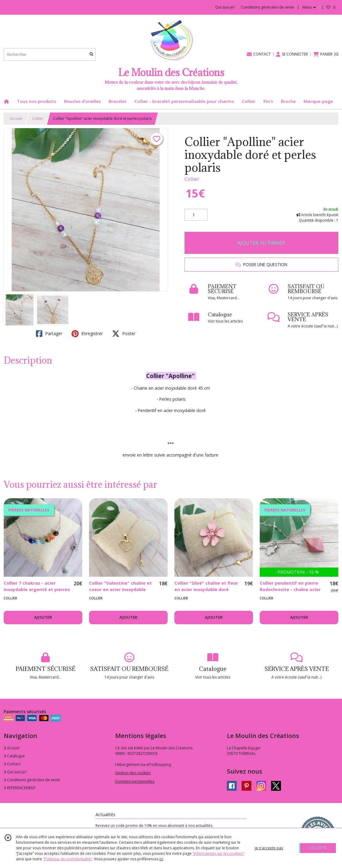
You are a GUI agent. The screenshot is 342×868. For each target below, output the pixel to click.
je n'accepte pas (269, 848)
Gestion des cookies (133, 773)
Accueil (16, 119)
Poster (124, 334)
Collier (38, 119)
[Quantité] (196, 215)
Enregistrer (87, 334)
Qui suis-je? (15, 772)
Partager (49, 334)
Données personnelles (135, 781)
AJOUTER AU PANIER (261, 243)
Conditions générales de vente (32, 780)
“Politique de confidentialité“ (68, 859)
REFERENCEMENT (20, 788)
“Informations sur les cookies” (218, 853)
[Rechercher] (91, 54)
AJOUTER (43, 617)
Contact (12, 764)
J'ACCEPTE (318, 848)
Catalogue (14, 756)
